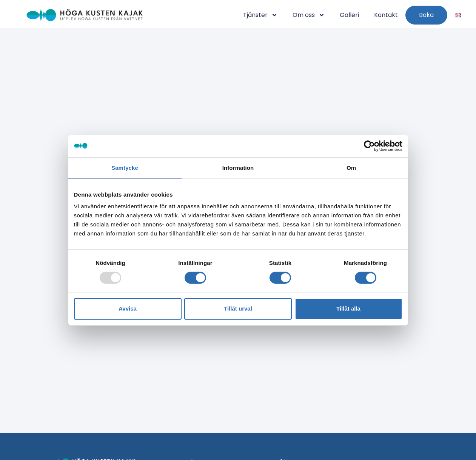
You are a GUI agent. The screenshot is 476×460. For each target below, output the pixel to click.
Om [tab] (351, 167)
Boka (426, 15)
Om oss (309, 15)
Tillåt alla (348, 308)
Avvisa (128, 308)
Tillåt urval (238, 308)
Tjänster (260, 15)
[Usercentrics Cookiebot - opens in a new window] (369, 146)
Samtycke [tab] (125, 167)
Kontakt (386, 15)
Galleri (349, 15)
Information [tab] (238, 167)
